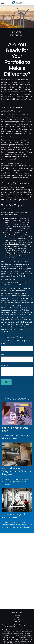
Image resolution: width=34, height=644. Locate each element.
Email (3, 355)
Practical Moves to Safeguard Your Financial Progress (17, 471)
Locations (17, 616)
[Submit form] (6, 382)
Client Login (17, 619)
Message (5, 366)
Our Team (17, 617)
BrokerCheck (12, 627)
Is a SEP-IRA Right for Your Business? (15, 516)
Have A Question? (17, 621)
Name (3, 344)
